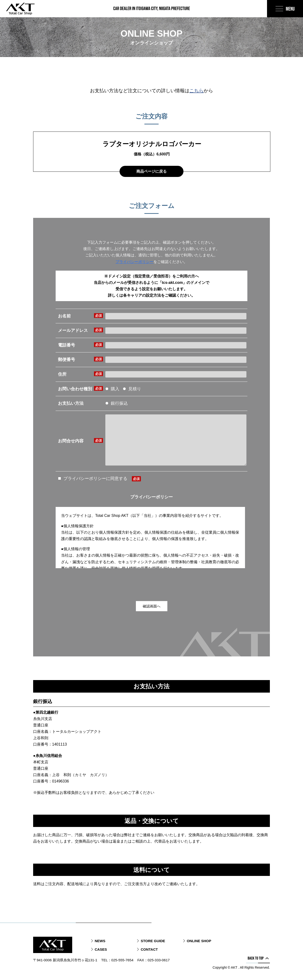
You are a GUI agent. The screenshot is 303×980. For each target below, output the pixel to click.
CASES (101, 949)
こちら (196, 91)
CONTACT (149, 949)
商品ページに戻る (151, 171)
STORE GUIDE (153, 941)
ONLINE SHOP (199, 941)
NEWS (100, 941)
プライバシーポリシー (134, 262)
